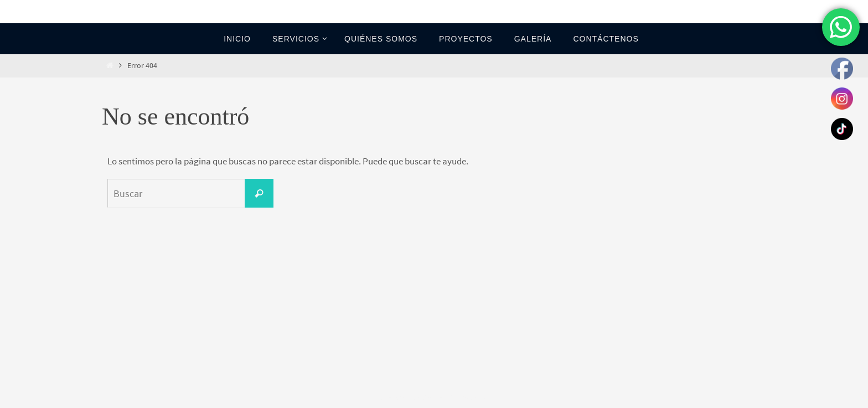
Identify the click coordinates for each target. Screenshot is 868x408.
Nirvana (435, 398)
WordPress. (471, 398)
